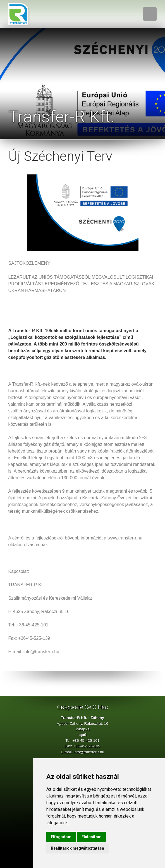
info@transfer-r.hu (89, 752)
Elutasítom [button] (92, 837)
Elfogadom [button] (61, 837)
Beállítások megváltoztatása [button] (77, 848)
